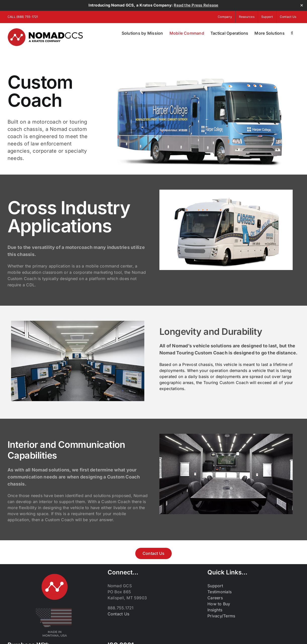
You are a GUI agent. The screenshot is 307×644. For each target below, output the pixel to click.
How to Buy (219, 604)
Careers (215, 598)
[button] (292, 33)
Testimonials (220, 592)
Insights (215, 610)
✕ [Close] (302, 5)
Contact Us (118, 614)
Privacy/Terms (221, 616)
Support (215, 586)
